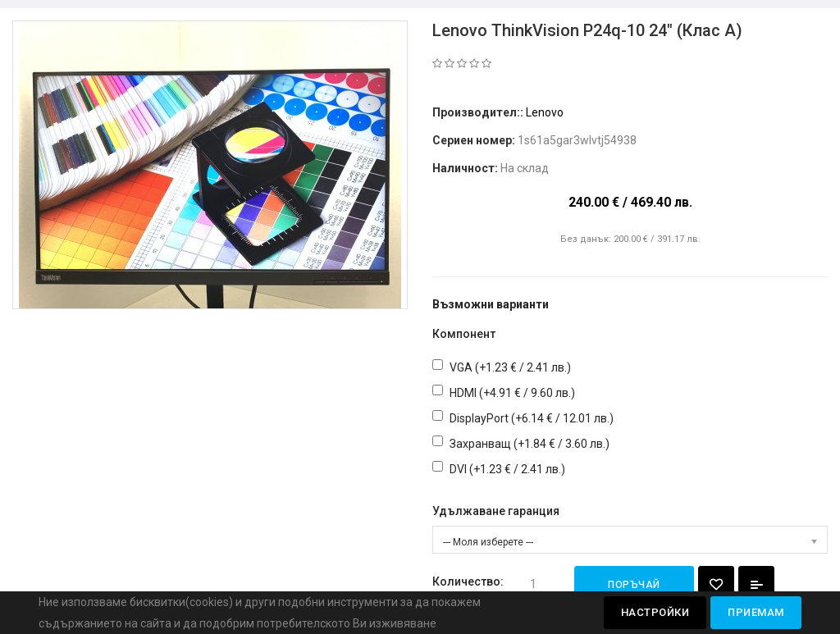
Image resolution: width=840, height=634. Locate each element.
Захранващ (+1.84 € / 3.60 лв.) (530, 444)
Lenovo (545, 112)
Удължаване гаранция (496, 511)
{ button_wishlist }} (716, 584)
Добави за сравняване (756, 584)
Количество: (468, 582)
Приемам (756, 612)
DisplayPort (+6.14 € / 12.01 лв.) (532, 418)
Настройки (655, 612)
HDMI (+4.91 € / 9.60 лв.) (512, 393)
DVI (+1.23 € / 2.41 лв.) (507, 469)
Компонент (464, 334)
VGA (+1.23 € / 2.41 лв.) (510, 367)
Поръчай (634, 585)
